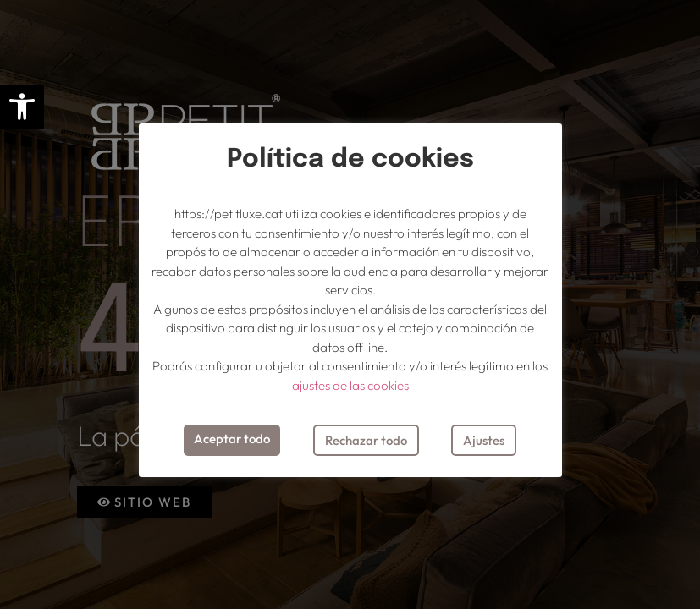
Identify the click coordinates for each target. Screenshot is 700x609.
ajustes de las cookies (350, 385)
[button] (22, 107)
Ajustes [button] (484, 440)
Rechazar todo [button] (366, 440)
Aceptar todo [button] (232, 439)
